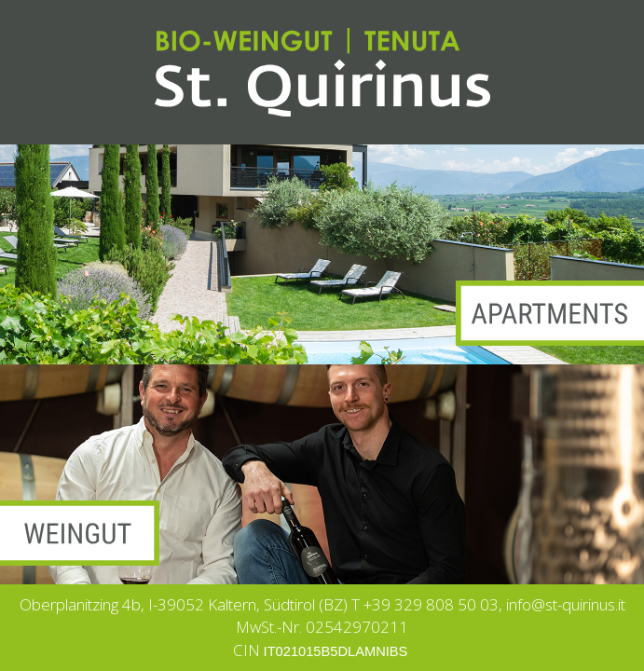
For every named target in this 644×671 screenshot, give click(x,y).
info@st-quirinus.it (566, 604)
